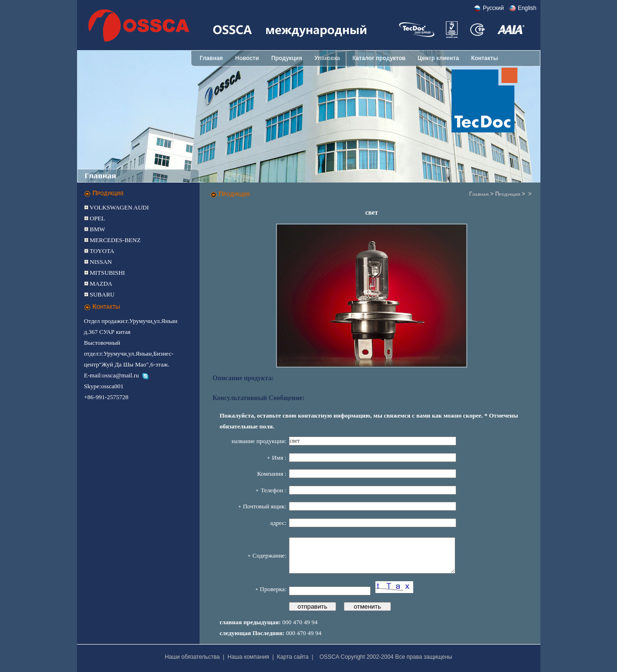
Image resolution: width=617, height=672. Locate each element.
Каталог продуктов (379, 58)
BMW (97, 229)
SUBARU (102, 294)
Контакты (485, 58)
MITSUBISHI (107, 273)
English (527, 8)
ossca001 (113, 386)
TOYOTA (101, 251)
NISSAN (100, 262)
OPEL (97, 218)
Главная (212, 58)
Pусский (493, 8)
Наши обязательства (192, 657)
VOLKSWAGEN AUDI (119, 207)
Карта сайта (293, 657)
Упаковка (327, 58)
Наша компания (248, 657)
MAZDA (100, 284)
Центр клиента (439, 58)
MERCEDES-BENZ (115, 240)
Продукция (287, 58)
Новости (247, 58)
